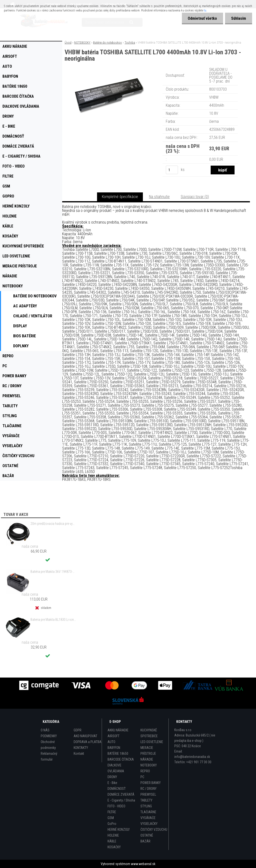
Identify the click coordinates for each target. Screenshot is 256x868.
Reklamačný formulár (49, 756)
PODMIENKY (49, 736)
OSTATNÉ (147, 835)
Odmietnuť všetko (202, 18)
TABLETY (146, 800)
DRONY (112, 777)
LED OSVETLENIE (152, 742)
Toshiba (130, 42)
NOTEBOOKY (82, 42)
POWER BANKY (151, 783)
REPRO (145, 771)
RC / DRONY (148, 789)
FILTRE (112, 812)
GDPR (78, 730)
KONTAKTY (81, 748)
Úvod (68, 42)
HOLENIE (113, 835)
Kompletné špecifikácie (120, 197)
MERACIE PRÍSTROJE (148, 751)
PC (142, 777)
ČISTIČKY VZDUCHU (154, 830)
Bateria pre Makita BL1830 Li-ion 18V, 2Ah (53, 620)
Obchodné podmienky (48, 745)
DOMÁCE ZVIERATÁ (121, 794)
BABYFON (114, 748)
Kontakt (79, 754)
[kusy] (172, 170)
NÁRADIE (147, 759)
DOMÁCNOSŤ (117, 789)
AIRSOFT (113, 736)
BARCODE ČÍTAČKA (121, 759)
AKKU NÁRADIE (118, 730)
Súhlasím (239, 18)
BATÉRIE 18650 (118, 754)
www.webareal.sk (143, 864)
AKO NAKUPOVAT (85, 736)
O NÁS (45, 730)
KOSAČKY (114, 847)
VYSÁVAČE (148, 818)
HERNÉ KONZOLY (119, 830)
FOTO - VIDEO (116, 806)
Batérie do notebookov (108, 42)
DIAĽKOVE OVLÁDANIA (116, 768)
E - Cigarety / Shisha (121, 800)
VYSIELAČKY (149, 824)
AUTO (111, 742)
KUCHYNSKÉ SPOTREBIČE (149, 733)
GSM (111, 818)
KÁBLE (112, 841)
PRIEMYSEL (148, 794)
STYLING (146, 806)
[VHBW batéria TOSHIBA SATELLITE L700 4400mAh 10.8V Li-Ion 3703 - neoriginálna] (108, 73)
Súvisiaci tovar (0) (195, 197)
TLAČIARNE (148, 812)
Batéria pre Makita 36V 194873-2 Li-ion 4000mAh (53, 572)
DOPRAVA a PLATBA (88, 742)
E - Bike (112, 783)
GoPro (112, 824)
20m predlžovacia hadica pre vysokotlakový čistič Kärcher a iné (53, 524)
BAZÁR (145, 841)
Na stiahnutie (159, 197)
